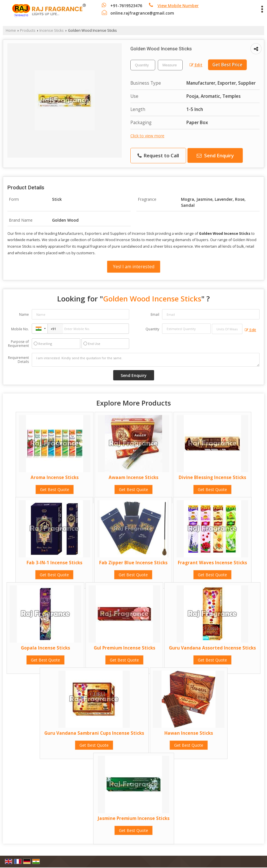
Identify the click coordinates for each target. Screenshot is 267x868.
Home (11, 30)
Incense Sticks (52, 30)
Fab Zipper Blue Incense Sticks (133, 563)
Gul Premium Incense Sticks (124, 648)
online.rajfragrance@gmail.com (142, 13)
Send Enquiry (215, 155)
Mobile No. (20, 329)
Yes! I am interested (134, 267)
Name (24, 314)
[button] (178, 6)
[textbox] (170, 65)
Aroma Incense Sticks (55, 477)
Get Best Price (227, 65)
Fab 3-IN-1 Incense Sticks (54, 563)
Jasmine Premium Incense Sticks (134, 818)
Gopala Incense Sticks (45, 648)
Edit (196, 65)
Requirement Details (18, 360)
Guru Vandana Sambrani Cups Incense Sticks (94, 733)
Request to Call (158, 155)
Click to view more (147, 136)
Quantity (152, 329)
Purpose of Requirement (18, 344)
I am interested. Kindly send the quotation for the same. (146, 360)
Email (155, 314)
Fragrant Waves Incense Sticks (212, 563)
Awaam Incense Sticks (133, 477)
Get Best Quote (55, 489)
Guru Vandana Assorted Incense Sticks (212, 648)
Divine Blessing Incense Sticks (212, 477)
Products (28, 30)
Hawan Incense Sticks (189, 733)
